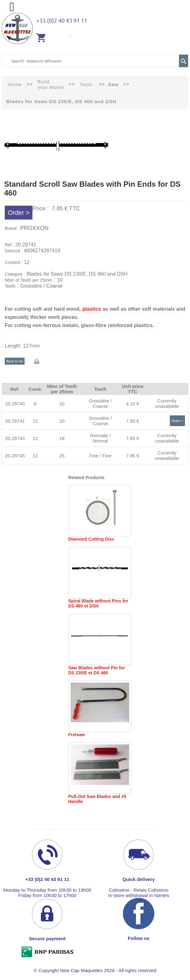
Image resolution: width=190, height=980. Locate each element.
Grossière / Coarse (100, 403)
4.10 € (133, 404)
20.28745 (15, 456)
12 (35, 421)
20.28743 (15, 438)
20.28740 (15, 404)
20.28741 (15, 421)
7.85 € (133, 421)
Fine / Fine (100, 456)
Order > (19, 213)
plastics (92, 309)
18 (62, 438)
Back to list (15, 361)
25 (62, 456)
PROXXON (34, 228)
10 (62, 404)
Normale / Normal (100, 438)
